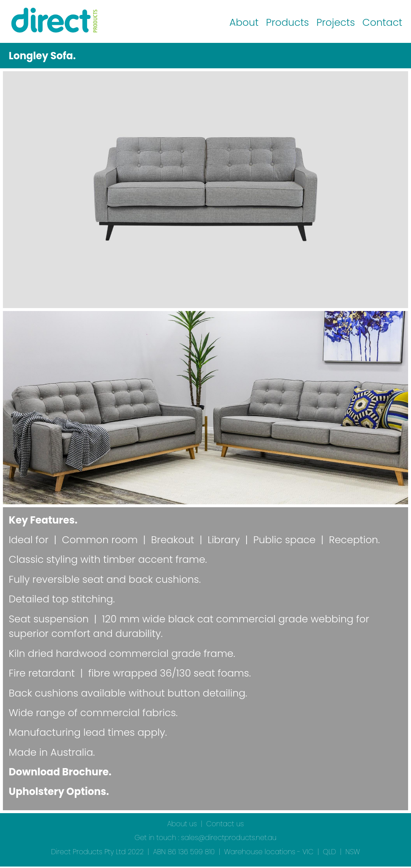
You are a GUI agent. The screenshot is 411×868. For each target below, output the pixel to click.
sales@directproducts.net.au (229, 838)
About (244, 22)
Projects (335, 22)
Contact (382, 22)
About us (182, 824)
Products (288, 22)
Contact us (225, 824)
